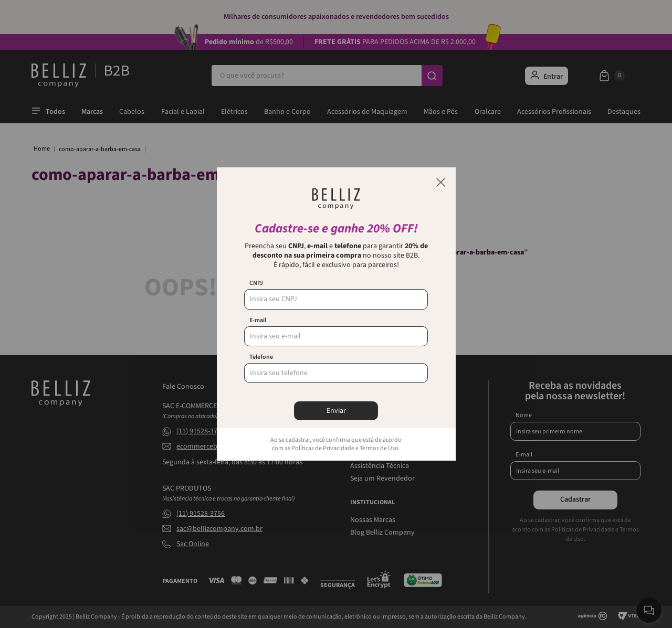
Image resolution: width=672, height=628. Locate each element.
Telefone (261, 357)
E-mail (258, 321)
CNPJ (256, 283)
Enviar (336, 411)
